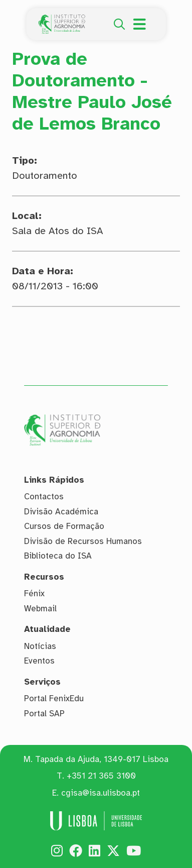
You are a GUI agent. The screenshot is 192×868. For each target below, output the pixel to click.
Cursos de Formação (64, 526)
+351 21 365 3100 (101, 776)
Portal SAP (44, 714)
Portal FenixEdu (54, 698)
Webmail (40, 609)
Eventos (39, 661)
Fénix (34, 593)
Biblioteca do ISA (58, 556)
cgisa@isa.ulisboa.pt (101, 793)
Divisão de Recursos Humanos (83, 541)
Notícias (40, 646)
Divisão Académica (61, 512)
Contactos (44, 497)
